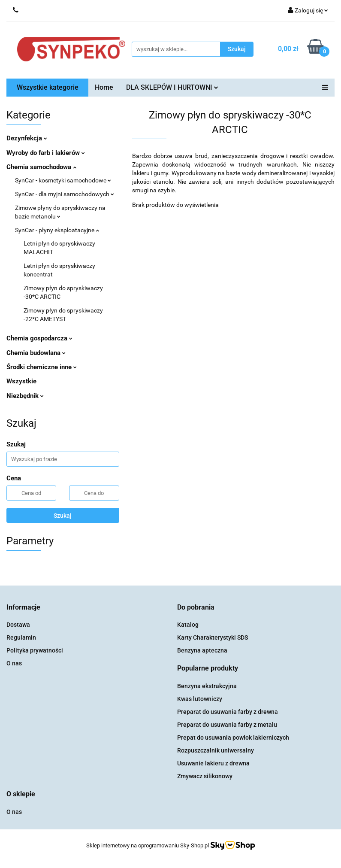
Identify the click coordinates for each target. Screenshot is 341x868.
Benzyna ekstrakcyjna (207, 686)
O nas (14, 663)
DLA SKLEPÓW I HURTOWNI (172, 87)
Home (104, 87)
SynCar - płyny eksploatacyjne (57, 230)
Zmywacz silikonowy (205, 776)
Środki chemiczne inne (42, 367)
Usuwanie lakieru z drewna (213, 763)
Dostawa (18, 625)
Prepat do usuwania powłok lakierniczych (233, 737)
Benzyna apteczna (202, 650)
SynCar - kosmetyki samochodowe (63, 180)
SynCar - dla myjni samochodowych (65, 194)
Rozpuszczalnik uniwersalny (216, 750)
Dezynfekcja (27, 138)
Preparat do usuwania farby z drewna (228, 712)
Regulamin (21, 637)
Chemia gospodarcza (39, 338)
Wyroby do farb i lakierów (46, 153)
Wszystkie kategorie (48, 87)
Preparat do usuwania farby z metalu (227, 725)
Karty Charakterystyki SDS (213, 637)
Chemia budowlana (36, 353)
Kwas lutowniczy (200, 699)
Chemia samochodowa (41, 167)
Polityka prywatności (35, 650)
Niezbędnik (25, 396)
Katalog (188, 625)
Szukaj (63, 516)
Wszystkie (21, 381)
